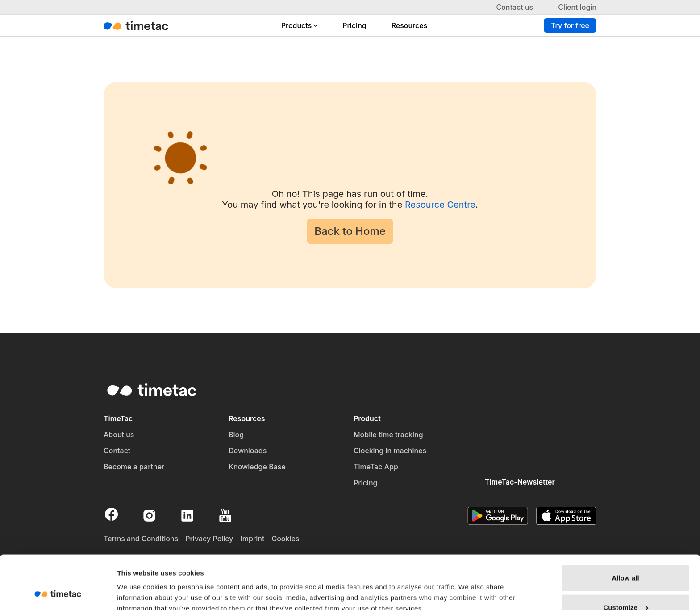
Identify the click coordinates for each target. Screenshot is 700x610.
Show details (138, 583)
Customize (626, 557)
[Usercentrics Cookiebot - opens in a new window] (58, 593)
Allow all (625, 528)
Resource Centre (440, 205)
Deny (625, 586)
